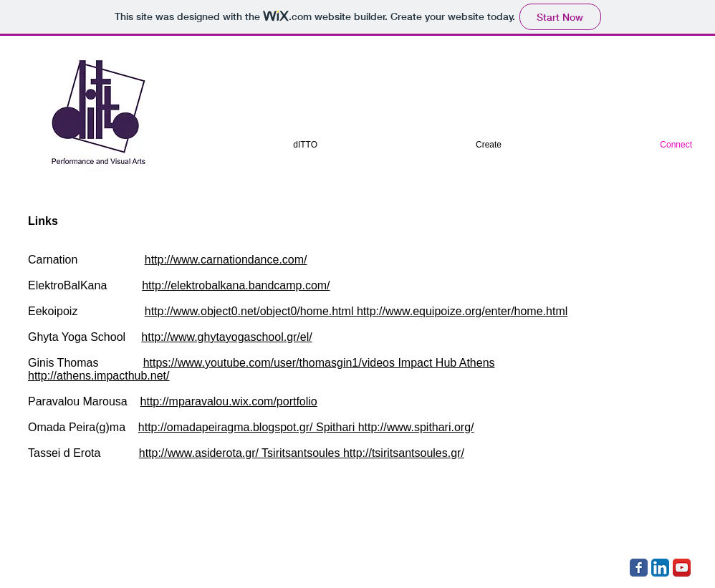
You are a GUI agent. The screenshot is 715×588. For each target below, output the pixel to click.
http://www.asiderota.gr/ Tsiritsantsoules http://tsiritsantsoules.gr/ (302, 453)
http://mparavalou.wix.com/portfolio (229, 401)
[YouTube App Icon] (682, 568)
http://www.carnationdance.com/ (226, 260)
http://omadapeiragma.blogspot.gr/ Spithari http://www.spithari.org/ (306, 427)
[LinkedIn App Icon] (660, 568)
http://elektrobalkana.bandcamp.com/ (236, 285)
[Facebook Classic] (639, 568)
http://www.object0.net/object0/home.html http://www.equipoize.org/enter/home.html (356, 311)
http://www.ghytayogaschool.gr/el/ (226, 337)
